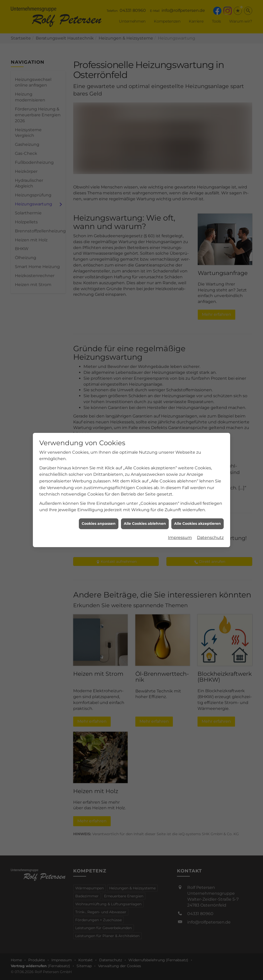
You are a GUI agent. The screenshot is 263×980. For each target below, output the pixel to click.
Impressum (180, 498)
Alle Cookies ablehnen (145, 484)
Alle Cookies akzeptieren (198, 484)
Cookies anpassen (99, 484)
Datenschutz (210, 498)
